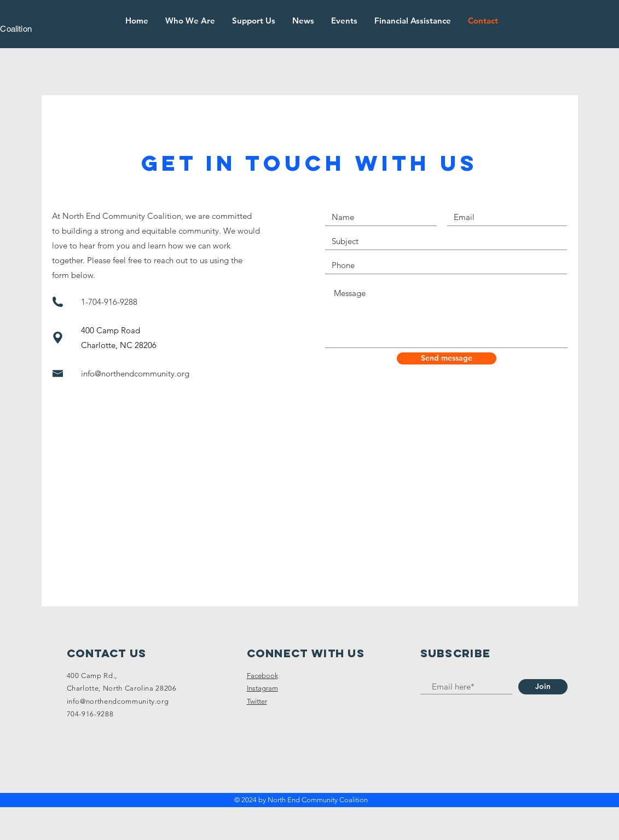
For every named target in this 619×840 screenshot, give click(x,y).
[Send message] (447, 358)
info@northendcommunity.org (135, 373)
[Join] (543, 687)
